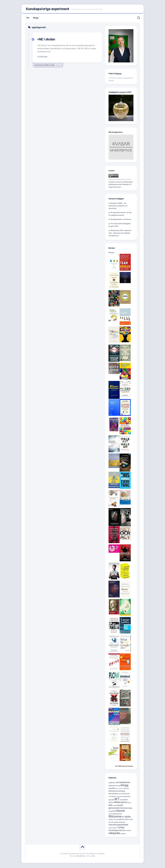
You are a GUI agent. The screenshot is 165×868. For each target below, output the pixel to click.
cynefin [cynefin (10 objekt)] (112, 789)
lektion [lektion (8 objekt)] (111, 803)
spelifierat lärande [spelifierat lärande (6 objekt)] (119, 823)
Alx (94, 857)
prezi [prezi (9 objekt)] (113, 812)
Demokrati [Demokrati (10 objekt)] (113, 792)
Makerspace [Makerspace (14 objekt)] (121, 803)
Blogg (36, 18)
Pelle (53, 66)
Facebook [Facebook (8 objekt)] (126, 794)
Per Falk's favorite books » (124, 767)
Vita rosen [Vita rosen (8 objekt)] (127, 831)
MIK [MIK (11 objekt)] (110, 806)
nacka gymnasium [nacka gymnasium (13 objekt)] (116, 807)
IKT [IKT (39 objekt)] (117, 800)
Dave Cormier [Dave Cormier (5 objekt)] (119, 789)
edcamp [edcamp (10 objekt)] (122, 792)
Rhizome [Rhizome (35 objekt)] (115, 817)
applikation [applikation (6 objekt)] (112, 783)
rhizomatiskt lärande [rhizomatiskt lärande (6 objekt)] (115, 814)
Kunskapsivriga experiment (48, 9)
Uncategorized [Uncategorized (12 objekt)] (116, 831)
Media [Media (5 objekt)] (129, 803)
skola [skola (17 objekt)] (128, 817)
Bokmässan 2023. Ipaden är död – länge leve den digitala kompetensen (120, 233)
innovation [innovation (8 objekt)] (124, 800)
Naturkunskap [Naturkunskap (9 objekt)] (126, 809)
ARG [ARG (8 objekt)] (118, 783)
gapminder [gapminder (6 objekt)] (127, 797)
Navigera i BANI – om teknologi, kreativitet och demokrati (118, 206)
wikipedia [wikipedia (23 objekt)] (114, 834)
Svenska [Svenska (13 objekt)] (113, 825)
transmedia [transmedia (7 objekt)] (113, 828)
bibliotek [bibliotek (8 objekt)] (112, 786)
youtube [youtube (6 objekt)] (123, 834)
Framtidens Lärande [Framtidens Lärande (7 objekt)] (116, 797)
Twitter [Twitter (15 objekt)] (121, 828)
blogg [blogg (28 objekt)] (125, 786)
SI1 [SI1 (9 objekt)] (123, 817)
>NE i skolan (47, 40)
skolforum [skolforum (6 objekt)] (112, 820)
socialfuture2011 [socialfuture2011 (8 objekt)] (122, 820)
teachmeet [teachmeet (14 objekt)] (123, 825)
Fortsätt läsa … (43, 57)
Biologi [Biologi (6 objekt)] (118, 786)
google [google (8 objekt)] (111, 800)
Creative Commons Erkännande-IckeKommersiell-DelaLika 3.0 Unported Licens (121, 185)
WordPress (81, 857)
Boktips (111, 253)
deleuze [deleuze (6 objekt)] (126, 789)
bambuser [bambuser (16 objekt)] (125, 783)
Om (28, 18)
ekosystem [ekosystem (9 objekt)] (113, 794)
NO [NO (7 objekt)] (110, 812)
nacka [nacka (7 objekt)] (115, 806)
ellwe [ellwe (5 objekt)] (120, 794)
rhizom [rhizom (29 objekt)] (120, 811)
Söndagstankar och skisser (121, 220)
